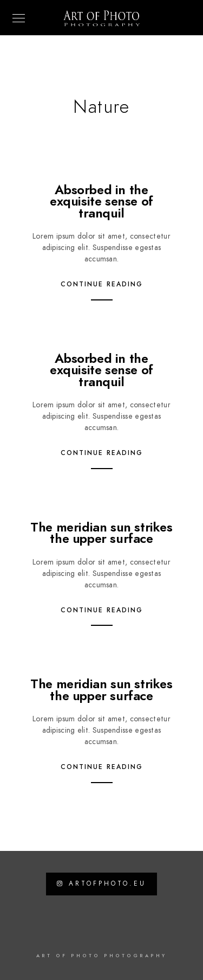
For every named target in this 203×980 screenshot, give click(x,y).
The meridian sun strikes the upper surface (101, 533)
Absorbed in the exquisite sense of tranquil (101, 201)
